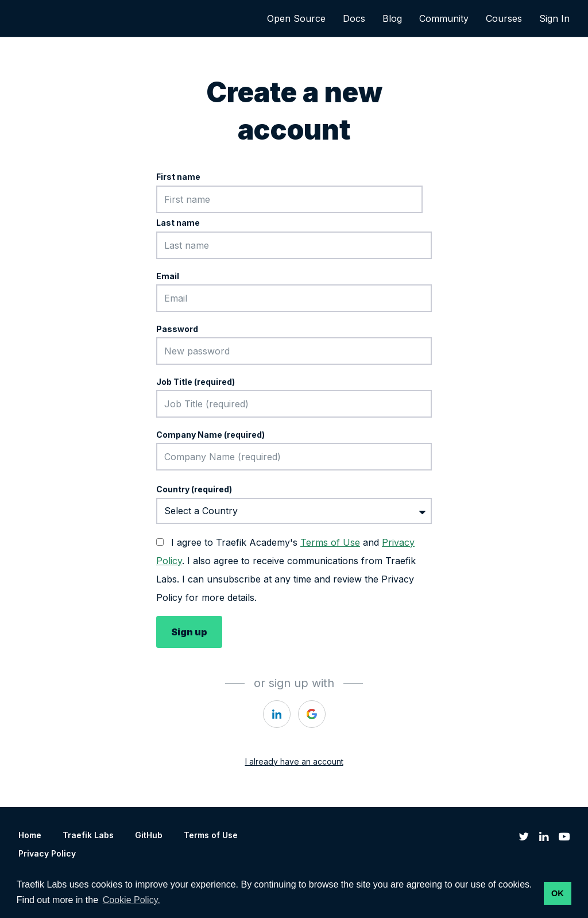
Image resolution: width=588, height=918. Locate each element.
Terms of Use (330, 542)
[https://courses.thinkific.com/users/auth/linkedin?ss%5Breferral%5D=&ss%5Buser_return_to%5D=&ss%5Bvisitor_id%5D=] (277, 714)
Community (444, 18)
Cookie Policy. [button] (131, 900)
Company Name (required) (210, 435)
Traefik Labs (88, 835)
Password (177, 329)
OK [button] (558, 893)
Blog (392, 18)
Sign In (554, 18)
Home (30, 835)
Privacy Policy (47, 853)
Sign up (189, 632)
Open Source (296, 18)
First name (178, 177)
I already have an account (294, 761)
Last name (178, 223)
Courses (504, 18)
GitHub (149, 835)
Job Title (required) (196, 382)
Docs (354, 18)
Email (168, 276)
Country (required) (194, 489)
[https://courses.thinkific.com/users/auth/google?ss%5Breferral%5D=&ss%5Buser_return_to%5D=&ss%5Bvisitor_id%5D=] (312, 714)
